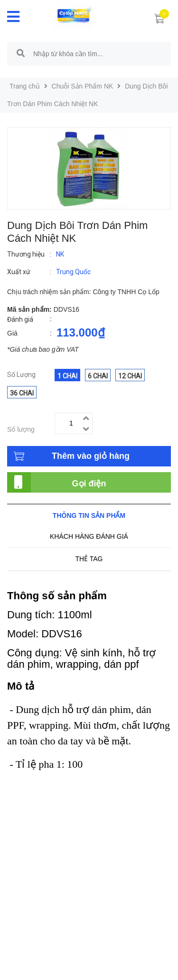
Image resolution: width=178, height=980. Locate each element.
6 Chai (98, 376)
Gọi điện (89, 484)
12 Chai (130, 376)
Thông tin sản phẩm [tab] (89, 515)
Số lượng (21, 429)
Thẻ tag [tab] (89, 559)
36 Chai (22, 393)
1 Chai (67, 376)
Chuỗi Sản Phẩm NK (83, 86)
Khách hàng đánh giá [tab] (89, 536)
